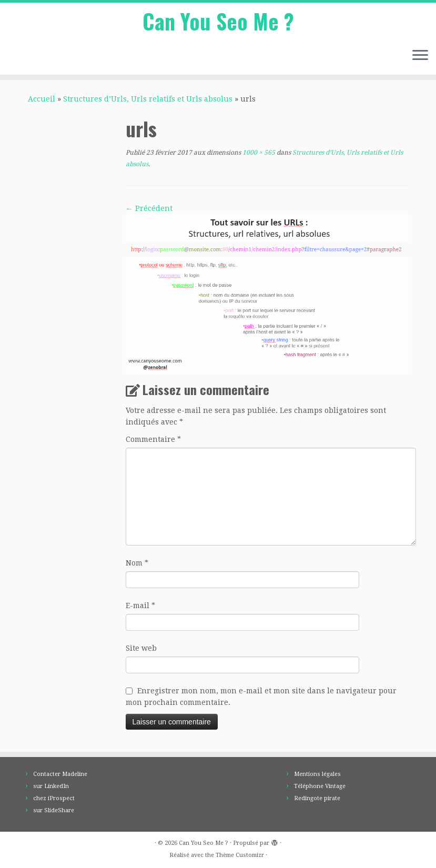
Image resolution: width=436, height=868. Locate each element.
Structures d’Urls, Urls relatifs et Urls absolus (148, 99)
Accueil (42, 99)
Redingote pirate (317, 798)
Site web (141, 648)
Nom (137, 563)
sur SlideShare (54, 810)
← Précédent (149, 208)
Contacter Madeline (60, 774)
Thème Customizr (240, 855)
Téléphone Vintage (320, 786)
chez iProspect (54, 798)
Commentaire (153, 439)
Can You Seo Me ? (218, 21)
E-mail (140, 605)
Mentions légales (317, 774)
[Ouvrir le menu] (420, 56)
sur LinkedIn (51, 786)
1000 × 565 (258, 153)
